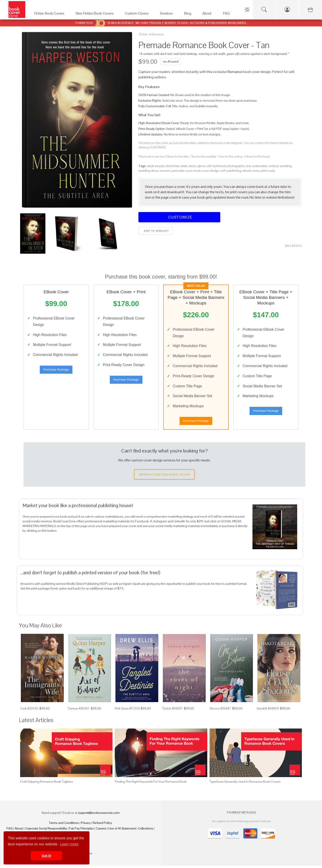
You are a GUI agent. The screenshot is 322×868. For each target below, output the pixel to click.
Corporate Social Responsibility (46, 831)
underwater (260, 166)
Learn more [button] (69, 844)
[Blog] (189, 14)
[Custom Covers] (138, 14)
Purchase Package (56, 371)
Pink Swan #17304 (127, 711)
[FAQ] (228, 14)
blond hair (172, 166)
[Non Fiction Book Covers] (96, 14)
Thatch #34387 (172, 711)
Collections (146, 831)
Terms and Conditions (64, 825)
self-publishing (231, 171)
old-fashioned (216, 166)
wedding (285, 166)
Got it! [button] (47, 856)
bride (184, 166)
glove (201, 166)
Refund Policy (102, 825)
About (19, 831)
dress (193, 166)
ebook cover (251, 171)
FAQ (10, 831)
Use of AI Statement (122, 831)
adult (150, 166)
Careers (101, 831)
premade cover (182, 171)
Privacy (86, 825)
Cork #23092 (29, 711)
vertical (273, 166)
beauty (160, 166)
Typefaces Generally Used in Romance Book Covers (245, 784)
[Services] (167, 14)
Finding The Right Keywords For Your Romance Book (151, 784)
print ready (268, 171)
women (165, 171)
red (248, 166)
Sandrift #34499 (268, 711)
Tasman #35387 (79, 711)
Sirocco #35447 (220, 711)
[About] (208, 14)
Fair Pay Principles (82, 831)
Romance (158, 34)
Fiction (143, 34)
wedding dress (148, 171)
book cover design (207, 171)
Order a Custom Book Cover (164, 477)
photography (236, 166)
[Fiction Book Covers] (51, 14)
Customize (179, 217)
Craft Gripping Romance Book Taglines (47, 784)
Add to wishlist (156, 231)
